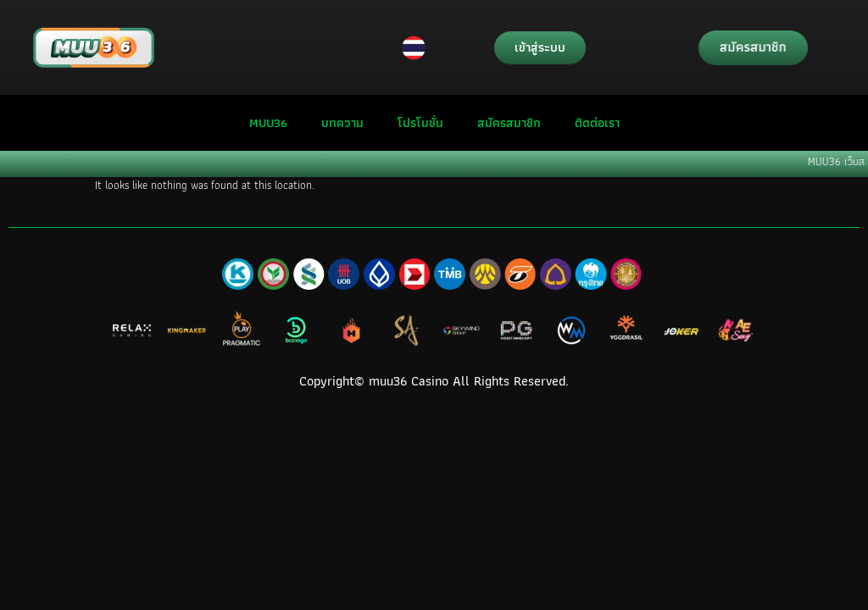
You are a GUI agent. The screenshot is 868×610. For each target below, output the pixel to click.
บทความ (342, 123)
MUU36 (268, 123)
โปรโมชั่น (420, 123)
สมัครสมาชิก (509, 123)
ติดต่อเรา (597, 123)
